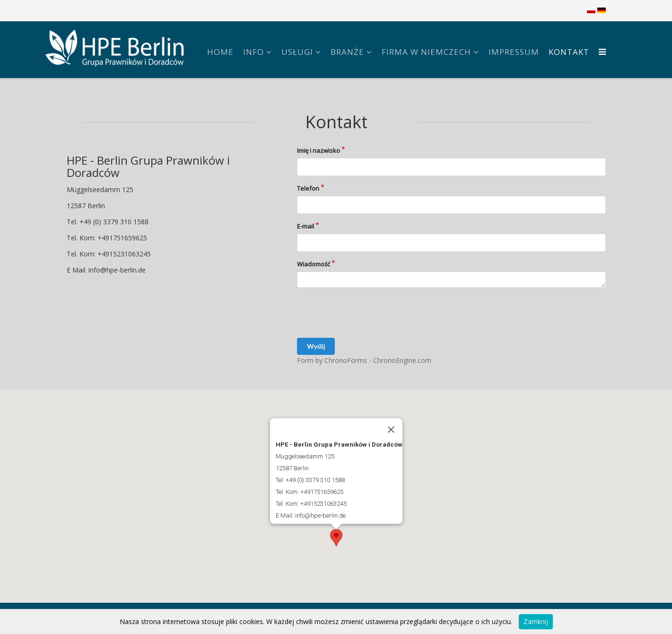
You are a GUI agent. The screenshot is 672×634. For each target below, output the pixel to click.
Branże (347, 52)
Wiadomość (314, 264)
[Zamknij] (391, 430)
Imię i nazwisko (319, 150)
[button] (336, 538)
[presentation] (369, 313)
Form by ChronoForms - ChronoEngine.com (364, 360)
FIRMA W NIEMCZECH (426, 52)
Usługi (297, 52)
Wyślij (316, 346)
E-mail (305, 226)
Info (253, 52)
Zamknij (536, 621)
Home (220, 52)
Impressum (514, 52)
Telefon (308, 188)
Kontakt (569, 52)
